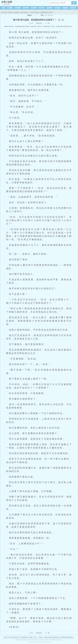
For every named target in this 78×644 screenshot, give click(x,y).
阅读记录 (73, 8)
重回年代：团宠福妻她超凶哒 (17, 26)
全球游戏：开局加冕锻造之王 (44, 26)
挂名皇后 (46, 637)
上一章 (31, 23)
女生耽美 (57, 8)
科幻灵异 (41, 8)
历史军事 (34, 8)
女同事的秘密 (23, 637)
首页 (3, 8)
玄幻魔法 (10, 8)
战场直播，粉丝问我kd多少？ (22, 12)
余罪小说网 (4, 12)
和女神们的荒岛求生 (14, 637)
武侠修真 (18, 8)
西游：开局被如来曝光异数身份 (60, 26)
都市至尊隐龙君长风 (54, 637)
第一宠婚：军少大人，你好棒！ (35, 637)
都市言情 (26, 8)
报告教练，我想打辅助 (31, 26)
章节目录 (39, 23)
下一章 (47, 23)
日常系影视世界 (64, 637)
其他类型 (65, 8)
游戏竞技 (49, 8)
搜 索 (74, 3)
